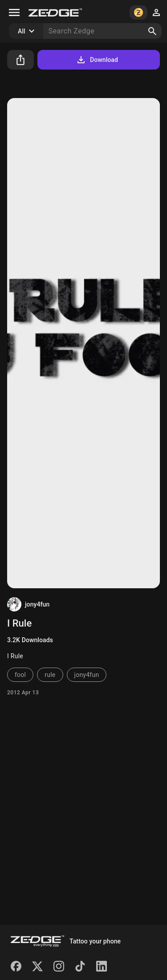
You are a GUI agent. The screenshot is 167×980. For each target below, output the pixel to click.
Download (97, 60)
